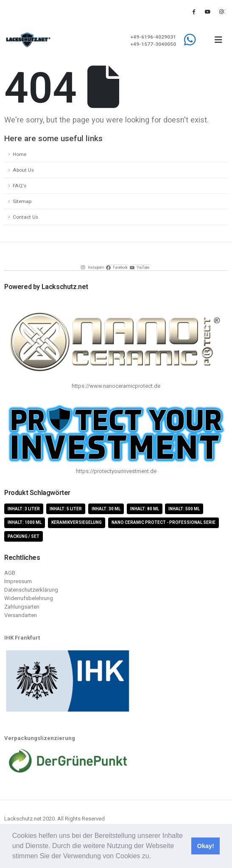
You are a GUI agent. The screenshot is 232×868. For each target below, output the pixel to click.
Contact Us (25, 217)
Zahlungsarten (22, 607)
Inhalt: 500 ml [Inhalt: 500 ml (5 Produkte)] (184, 509)
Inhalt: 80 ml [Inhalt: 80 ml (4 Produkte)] (145, 509)
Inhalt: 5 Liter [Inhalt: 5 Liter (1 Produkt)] (66, 509)
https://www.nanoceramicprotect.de (116, 386)
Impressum (18, 581)
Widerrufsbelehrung (29, 598)
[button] (154, 857)
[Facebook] (193, 11)
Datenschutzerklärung (31, 590)
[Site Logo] (28, 40)
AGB (10, 573)
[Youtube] (207, 11)
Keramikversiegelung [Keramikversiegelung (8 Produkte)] (77, 522)
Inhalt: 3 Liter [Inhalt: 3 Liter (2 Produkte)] (24, 509)
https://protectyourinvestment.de (116, 471)
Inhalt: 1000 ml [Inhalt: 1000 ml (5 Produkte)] (25, 522)
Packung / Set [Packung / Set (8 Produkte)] (24, 536)
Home (20, 154)
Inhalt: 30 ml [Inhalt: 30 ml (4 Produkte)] (106, 509)
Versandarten (21, 615)
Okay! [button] (206, 846)
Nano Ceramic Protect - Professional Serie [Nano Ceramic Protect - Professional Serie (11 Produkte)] (164, 522)
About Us (23, 170)
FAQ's (20, 186)
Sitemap (22, 201)
